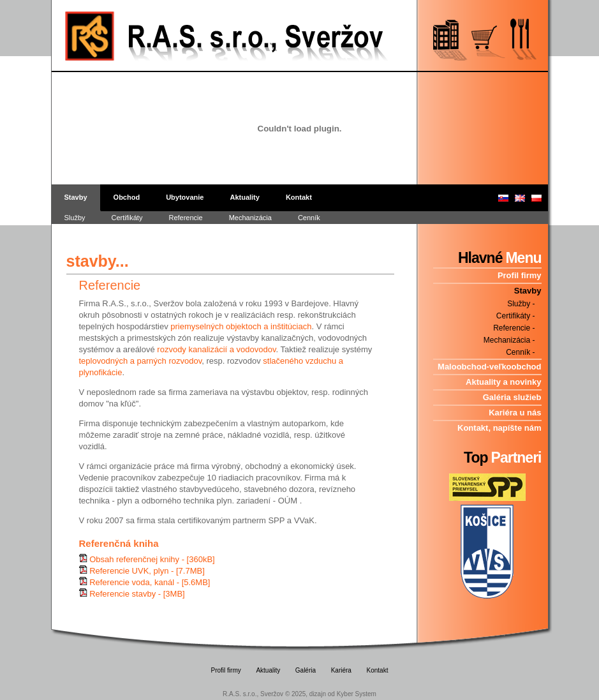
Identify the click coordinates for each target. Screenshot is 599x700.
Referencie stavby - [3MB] (137, 594)
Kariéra (341, 670)
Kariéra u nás (515, 413)
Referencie (185, 218)
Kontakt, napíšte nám (499, 428)
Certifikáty (127, 218)
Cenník (309, 218)
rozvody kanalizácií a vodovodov (216, 349)
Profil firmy (520, 275)
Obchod (127, 197)
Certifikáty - (516, 316)
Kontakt (299, 197)
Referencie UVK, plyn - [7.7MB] (147, 571)
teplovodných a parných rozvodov (141, 361)
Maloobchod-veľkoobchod (489, 367)
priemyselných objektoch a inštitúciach (241, 326)
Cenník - (520, 352)
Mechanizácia (250, 218)
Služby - (521, 304)
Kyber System (357, 694)
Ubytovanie (185, 197)
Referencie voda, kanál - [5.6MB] (150, 582)
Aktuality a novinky (503, 382)
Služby (75, 218)
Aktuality (244, 197)
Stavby (76, 197)
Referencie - (514, 328)
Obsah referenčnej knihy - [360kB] (152, 559)
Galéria (306, 670)
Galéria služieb (512, 397)
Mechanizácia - (509, 340)
